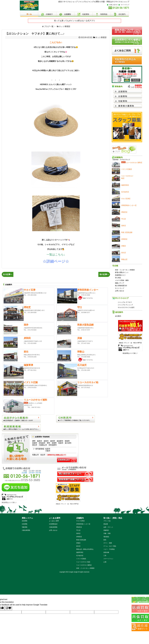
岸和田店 (79, 537)
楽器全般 (106, 552)
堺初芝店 (79, 527)
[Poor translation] (8, 608)
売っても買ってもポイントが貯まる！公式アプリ (74, 21)
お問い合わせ (120, 291)
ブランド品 (107, 521)
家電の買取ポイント (122, 272)
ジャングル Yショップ (125, 305)
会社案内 (118, 316)
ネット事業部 (101, 37)
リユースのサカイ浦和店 (84, 565)
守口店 (78, 530)
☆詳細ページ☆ (56, 261)
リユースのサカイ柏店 (83, 562)
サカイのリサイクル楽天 (126, 307)
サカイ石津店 (80, 521)
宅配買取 (25, 527)
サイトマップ (120, 288)
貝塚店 (78, 543)
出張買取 (25, 524)
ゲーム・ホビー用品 (110, 546)
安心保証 (118, 278)
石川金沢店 (80, 556)
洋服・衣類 (107, 533)
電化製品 (106, 537)
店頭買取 (25, 521)
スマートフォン (108, 559)
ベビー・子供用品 (109, 549)
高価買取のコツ (120, 275)
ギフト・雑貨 (108, 543)
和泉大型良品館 (81, 540)
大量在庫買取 (26, 530)
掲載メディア (120, 283)
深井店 (78, 533)
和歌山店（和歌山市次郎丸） (85, 549)
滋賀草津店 (80, 552)
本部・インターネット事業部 (125, 270)
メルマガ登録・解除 (122, 280)
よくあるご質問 (54, 521)
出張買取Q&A (53, 524)
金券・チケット (108, 527)
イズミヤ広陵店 (81, 559)
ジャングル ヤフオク (125, 302)
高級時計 (106, 530)
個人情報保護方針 (121, 286)
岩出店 (78, 546)
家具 (105, 540)
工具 (105, 556)
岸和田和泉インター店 (83, 524)
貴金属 (106, 524)
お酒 (105, 562)
